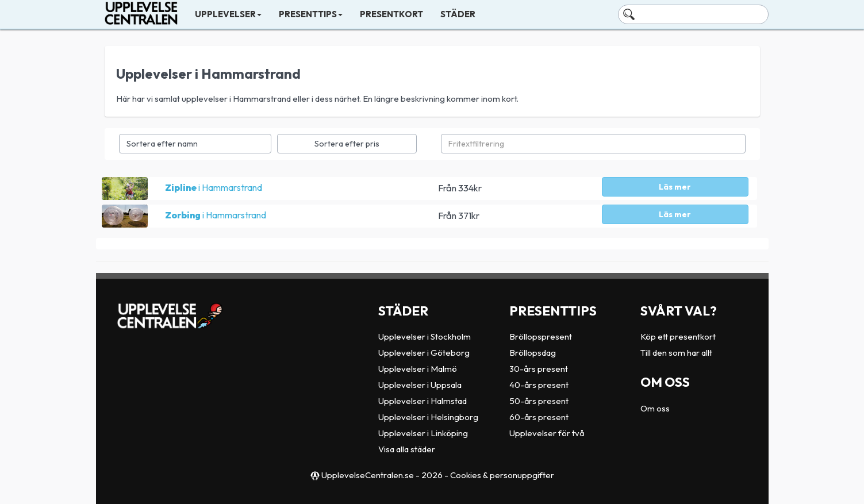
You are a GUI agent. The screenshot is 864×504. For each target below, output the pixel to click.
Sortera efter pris (347, 144)
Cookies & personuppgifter (502, 475)
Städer (458, 14)
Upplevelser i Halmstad (423, 401)
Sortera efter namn (162, 144)
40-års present (539, 385)
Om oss (655, 408)
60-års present (539, 417)
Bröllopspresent (541, 336)
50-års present (539, 401)
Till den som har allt (676, 353)
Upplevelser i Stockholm (425, 336)
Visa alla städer (407, 449)
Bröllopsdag (533, 353)
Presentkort (391, 14)
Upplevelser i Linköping (423, 433)
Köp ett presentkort (678, 336)
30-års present (539, 369)
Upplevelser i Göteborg (424, 353)
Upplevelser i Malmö (418, 369)
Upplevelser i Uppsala (420, 385)
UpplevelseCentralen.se (368, 475)
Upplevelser (228, 14)
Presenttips (311, 14)
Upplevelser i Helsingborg (428, 417)
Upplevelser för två (547, 433)
